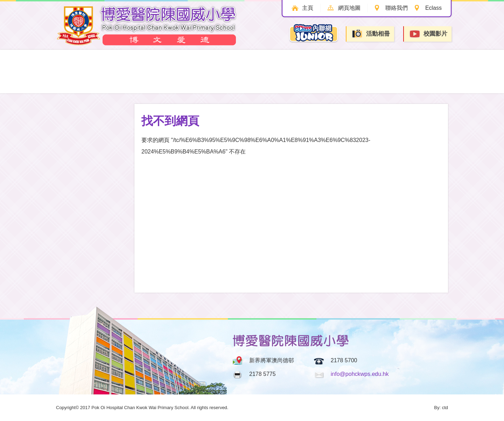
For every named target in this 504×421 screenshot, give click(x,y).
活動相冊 (371, 34)
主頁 (308, 8)
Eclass (433, 8)
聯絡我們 (397, 8)
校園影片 (428, 34)
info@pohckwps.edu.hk (360, 374)
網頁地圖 (349, 8)
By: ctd (441, 408)
